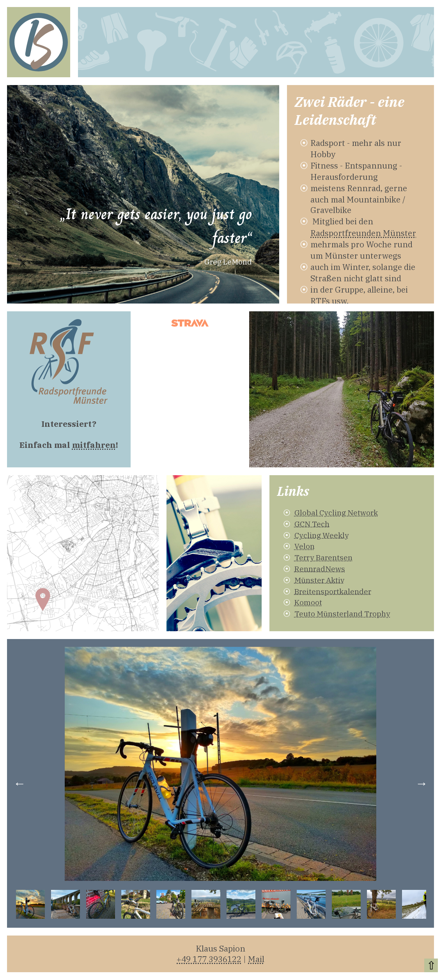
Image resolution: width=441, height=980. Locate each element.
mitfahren (94, 445)
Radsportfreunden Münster (363, 233)
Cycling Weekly (322, 535)
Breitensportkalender (333, 591)
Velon (305, 546)
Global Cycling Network (336, 512)
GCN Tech (312, 524)
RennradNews (320, 569)
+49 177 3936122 (209, 959)
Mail (256, 959)
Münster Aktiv (319, 580)
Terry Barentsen (323, 557)
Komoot (308, 602)
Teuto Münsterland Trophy (342, 613)
